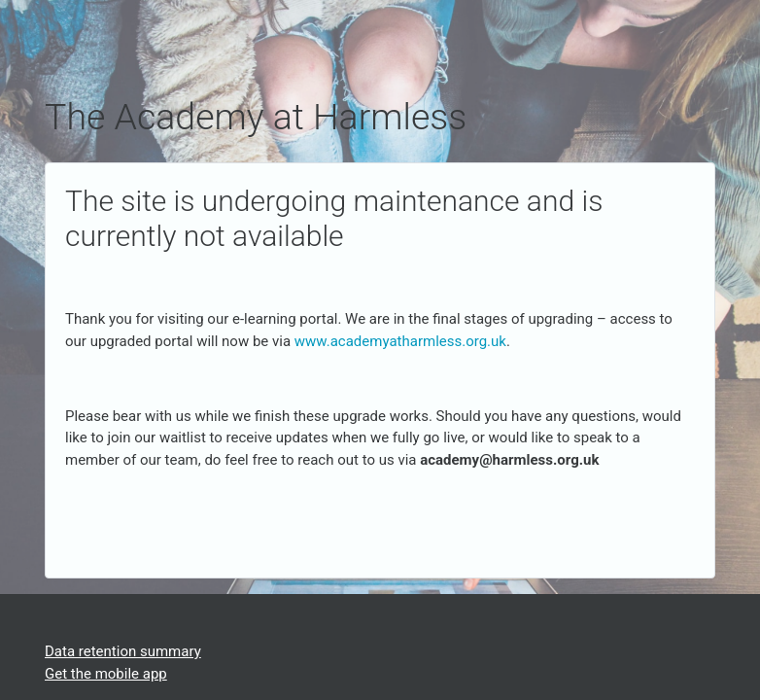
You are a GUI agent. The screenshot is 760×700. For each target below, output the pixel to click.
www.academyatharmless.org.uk (400, 341)
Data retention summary (123, 651)
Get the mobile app (106, 674)
